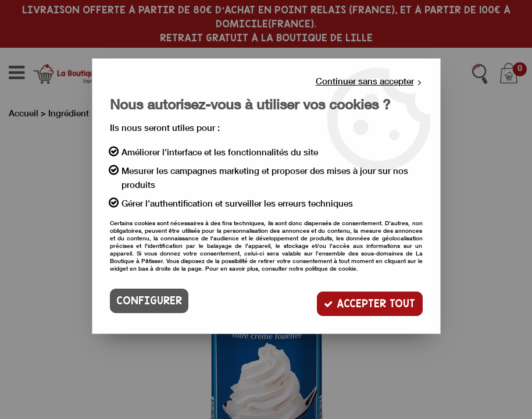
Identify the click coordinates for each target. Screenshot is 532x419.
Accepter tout (368, 301)
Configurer (149, 301)
